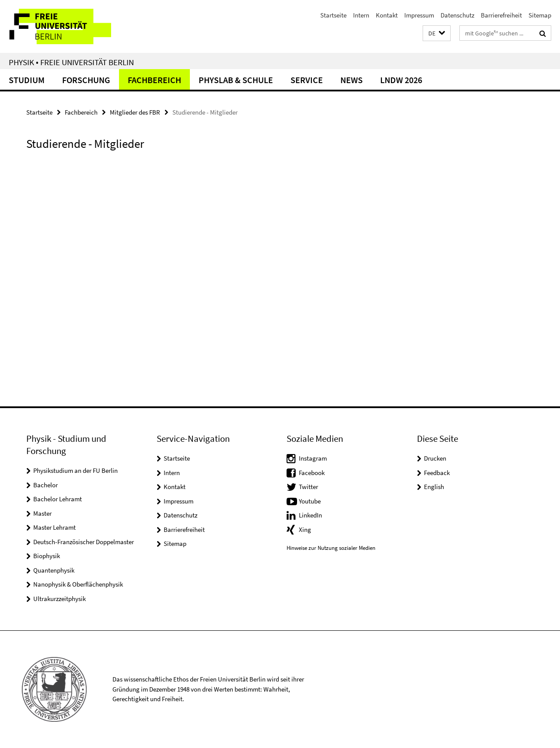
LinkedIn (310, 515)
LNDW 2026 (401, 80)
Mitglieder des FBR (135, 112)
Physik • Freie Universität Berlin (71, 62)
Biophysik (47, 556)
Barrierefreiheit (501, 15)
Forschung (86, 80)
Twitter (308, 487)
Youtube (310, 501)
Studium (27, 80)
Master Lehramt (54, 527)
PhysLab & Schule (236, 80)
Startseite (333, 15)
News (352, 80)
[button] (437, 33)
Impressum (419, 15)
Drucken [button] (435, 458)
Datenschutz (457, 15)
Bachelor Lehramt (58, 499)
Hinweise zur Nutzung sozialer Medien (331, 548)
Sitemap (540, 15)
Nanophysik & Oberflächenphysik (78, 584)
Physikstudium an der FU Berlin (75, 470)
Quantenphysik (54, 570)
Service (307, 80)
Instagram (313, 458)
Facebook (312, 473)
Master (42, 513)
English (434, 487)
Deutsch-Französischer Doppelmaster (84, 542)
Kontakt (387, 15)
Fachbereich (154, 80)
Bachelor (45, 485)
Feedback (437, 473)
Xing (305, 530)
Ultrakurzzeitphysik (59, 599)
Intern (361, 15)
